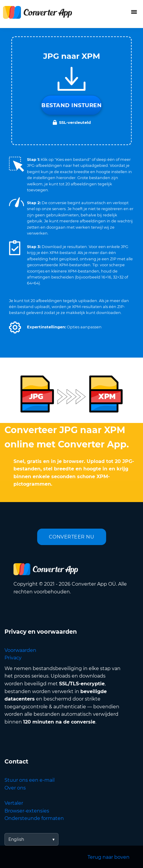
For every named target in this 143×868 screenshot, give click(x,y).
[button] (15, 327)
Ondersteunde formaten (34, 818)
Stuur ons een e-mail (30, 780)
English (16, 839)
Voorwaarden (20, 650)
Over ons (15, 788)
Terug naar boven (109, 857)
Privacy (13, 658)
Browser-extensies (27, 811)
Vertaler (14, 803)
